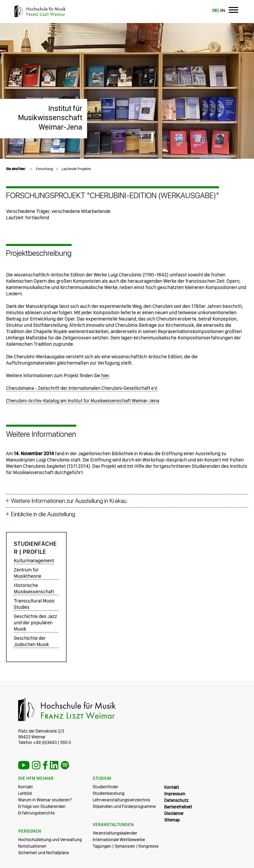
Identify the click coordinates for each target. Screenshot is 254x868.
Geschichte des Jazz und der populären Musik (35, 623)
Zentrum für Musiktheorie (28, 573)
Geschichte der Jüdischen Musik (31, 641)
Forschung (44, 169)
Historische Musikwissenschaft (34, 588)
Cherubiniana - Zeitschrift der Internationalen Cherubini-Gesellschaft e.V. (82, 388)
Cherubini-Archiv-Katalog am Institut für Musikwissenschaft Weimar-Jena (83, 401)
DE (215, 11)
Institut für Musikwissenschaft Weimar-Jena (50, 118)
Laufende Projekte (76, 169)
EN (223, 11)
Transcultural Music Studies (34, 604)
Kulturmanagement (34, 561)
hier (105, 375)
